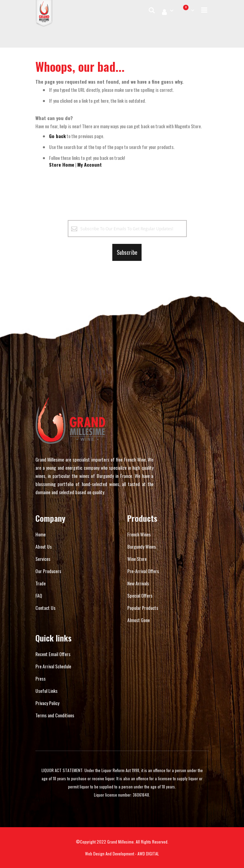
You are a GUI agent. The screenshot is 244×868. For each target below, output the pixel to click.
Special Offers (140, 595)
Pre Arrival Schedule (53, 666)
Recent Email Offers (53, 654)
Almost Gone (139, 620)
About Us (44, 546)
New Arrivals (138, 583)
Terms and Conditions (55, 715)
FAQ (39, 595)
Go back (57, 136)
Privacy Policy (47, 703)
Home (40, 534)
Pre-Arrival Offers (143, 571)
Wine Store (137, 559)
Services (43, 559)
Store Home (62, 164)
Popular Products (143, 608)
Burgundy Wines (142, 546)
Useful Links (46, 691)
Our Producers (48, 571)
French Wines (139, 534)
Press (40, 678)
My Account (90, 164)
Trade (40, 583)
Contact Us (45, 608)
